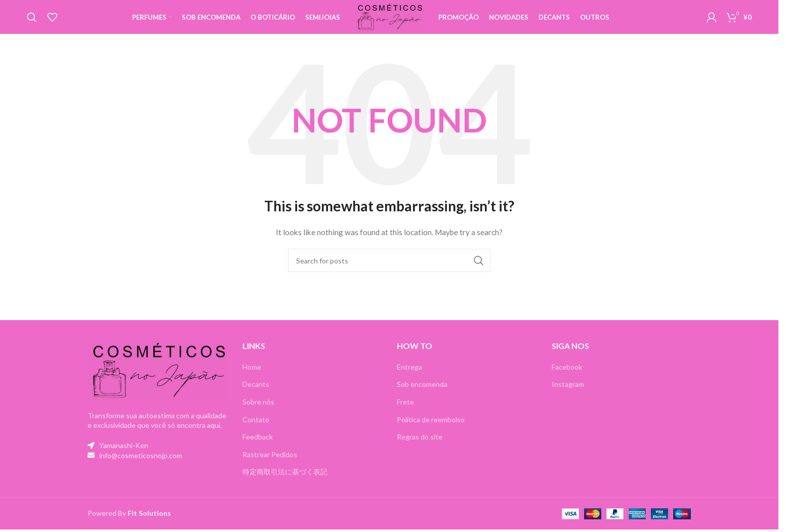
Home (252, 375)
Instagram (568, 393)
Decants (256, 393)
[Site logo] (389, 20)
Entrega (409, 375)
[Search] (32, 22)
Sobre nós (258, 411)
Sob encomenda (422, 393)
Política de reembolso (431, 428)
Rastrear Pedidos (270, 463)
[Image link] (157, 379)
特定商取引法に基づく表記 (285, 481)
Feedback (258, 446)
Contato (256, 428)
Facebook (567, 375)
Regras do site (420, 446)
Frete (405, 411)
